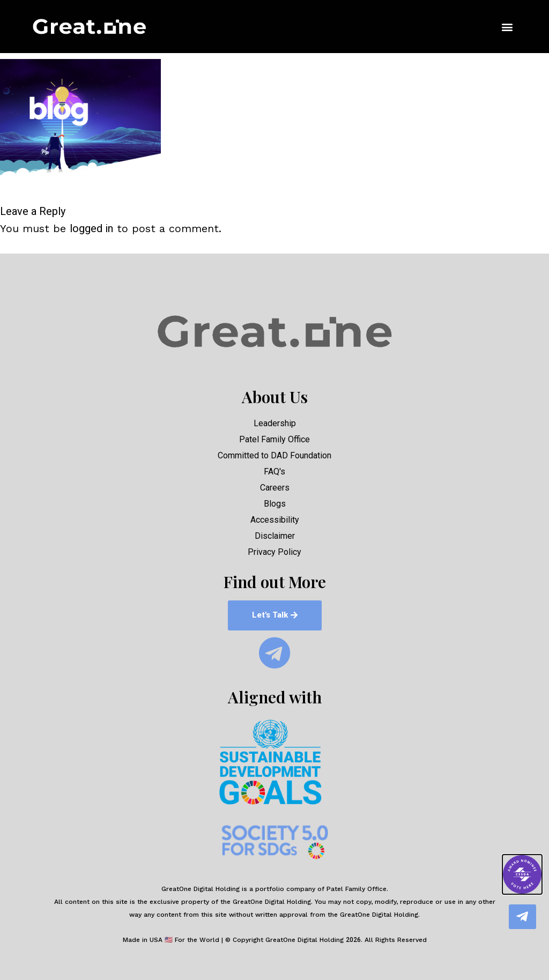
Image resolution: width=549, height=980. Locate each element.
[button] (507, 27)
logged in (91, 228)
